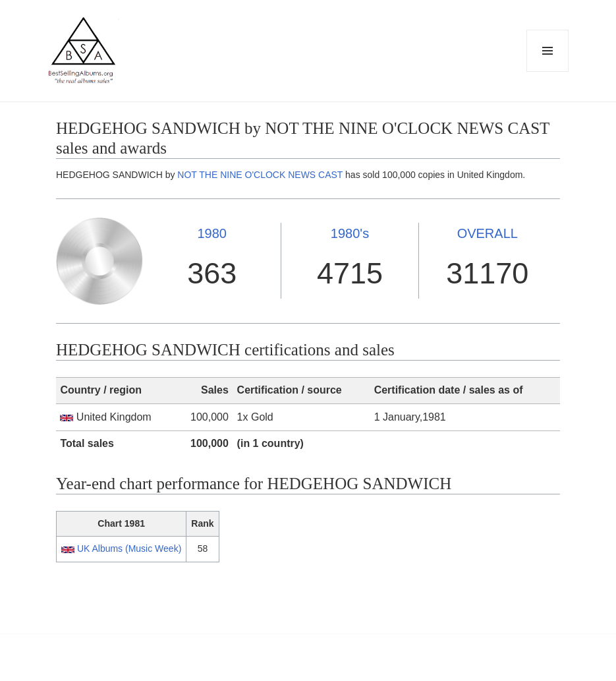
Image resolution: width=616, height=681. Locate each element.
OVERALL (488, 233)
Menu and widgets (548, 72)
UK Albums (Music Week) (129, 548)
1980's (350, 233)
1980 (212, 233)
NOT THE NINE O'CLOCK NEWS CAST (260, 175)
